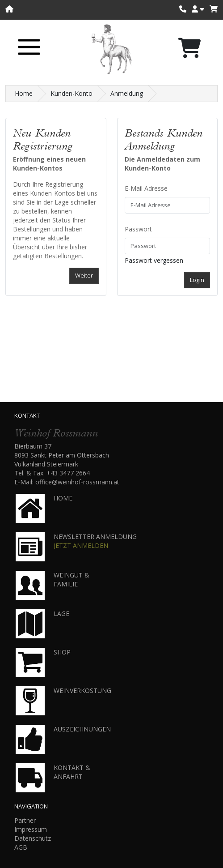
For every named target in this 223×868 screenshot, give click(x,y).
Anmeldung (127, 93)
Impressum (31, 829)
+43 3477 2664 (68, 473)
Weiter (84, 275)
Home (24, 93)
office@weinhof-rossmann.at (77, 482)
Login (197, 280)
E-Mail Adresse (146, 188)
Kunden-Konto (72, 93)
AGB (21, 847)
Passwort (138, 229)
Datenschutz (33, 838)
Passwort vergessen (154, 260)
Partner (25, 820)
